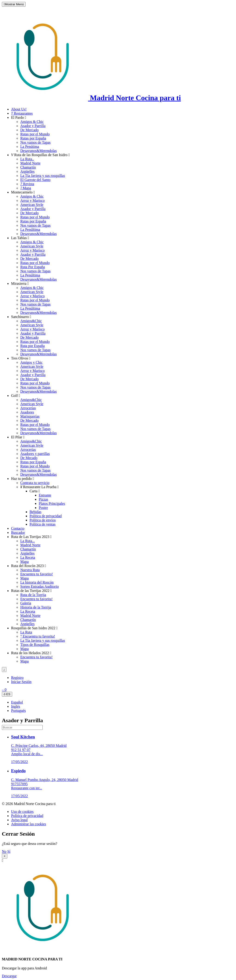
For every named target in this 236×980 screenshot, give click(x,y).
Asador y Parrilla (33, 126)
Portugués (18, 711)
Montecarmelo (23, 192)
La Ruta (26, 632)
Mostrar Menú (14, 4)
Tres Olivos (21, 358)
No (4, 851)
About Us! (19, 109)
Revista (27, 184)
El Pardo (19, 117)
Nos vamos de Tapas (35, 142)
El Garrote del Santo (35, 180)
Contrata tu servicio (35, 483)
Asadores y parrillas (35, 454)
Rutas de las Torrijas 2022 (31, 591)
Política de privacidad (46, 516)
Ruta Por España (33, 267)
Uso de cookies (22, 812)
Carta (35, 491)
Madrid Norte (30, 163)
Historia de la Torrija (36, 607)
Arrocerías (28, 408)
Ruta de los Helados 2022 (31, 653)
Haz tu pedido (23, 479)
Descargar (9, 976)
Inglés (16, 706)
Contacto (18, 528)
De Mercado (29, 130)
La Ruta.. (27, 159)
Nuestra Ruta (30, 570)
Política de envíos (43, 520)
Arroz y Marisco (32, 200)
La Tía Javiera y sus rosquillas (43, 176)
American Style (32, 205)
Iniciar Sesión (21, 682)
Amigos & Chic (32, 122)
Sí (9, 851)
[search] (22, 727)
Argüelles (27, 171)
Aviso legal (19, 820)
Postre (43, 508)
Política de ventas (43, 524)
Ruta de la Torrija (33, 595)
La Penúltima (30, 230)
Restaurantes (22, 113)
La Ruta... (28, 541)
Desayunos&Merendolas (38, 151)
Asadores (27, 412)
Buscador (18, 533)
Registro (17, 678)
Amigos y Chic (31, 362)
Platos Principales (52, 503)
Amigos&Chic (31, 321)
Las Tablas (20, 238)
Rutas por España (33, 138)
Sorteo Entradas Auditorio (40, 587)
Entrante (45, 495)
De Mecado (29, 458)
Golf (16, 396)
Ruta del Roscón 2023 (29, 566)
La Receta (28, 557)
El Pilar (18, 437)
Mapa (26, 188)
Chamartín (28, 167)
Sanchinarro (21, 317)
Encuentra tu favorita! (36, 599)
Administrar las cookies (29, 824)
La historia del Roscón (37, 582)
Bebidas (35, 512)
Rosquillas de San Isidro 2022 (34, 628)
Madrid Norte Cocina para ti (91, 98)
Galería (26, 603)
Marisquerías (30, 416)
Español (17, 702)
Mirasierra (20, 284)
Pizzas (43, 499)
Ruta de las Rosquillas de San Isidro (40, 155)
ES (7, 694)
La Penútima (30, 147)
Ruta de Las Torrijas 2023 (31, 537)
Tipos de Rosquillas (35, 645)
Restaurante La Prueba (40, 487)
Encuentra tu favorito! (37, 574)
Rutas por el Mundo (35, 134)
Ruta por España (32, 346)
